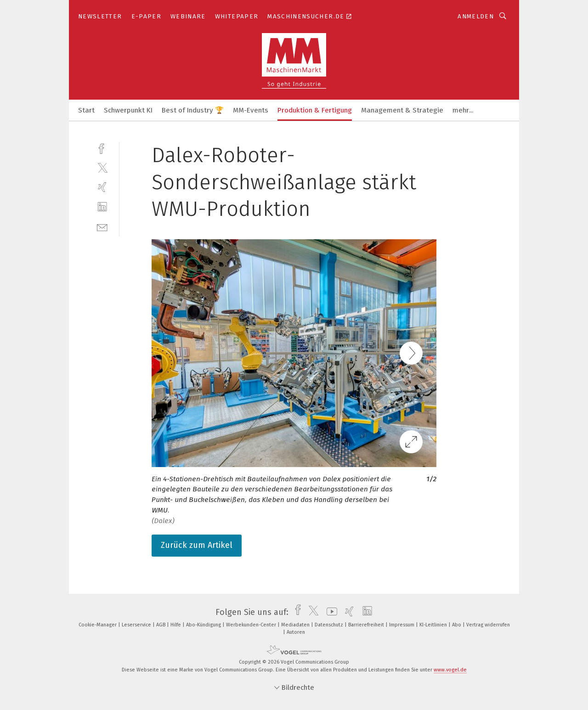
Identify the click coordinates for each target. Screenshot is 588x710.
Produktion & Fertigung (315, 110)
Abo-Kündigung (204, 625)
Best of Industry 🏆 (193, 110)
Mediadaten (296, 625)
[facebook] (102, 148)
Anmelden (476, 16)
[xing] (102, 187)
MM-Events (251, 110)
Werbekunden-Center (252, 625)
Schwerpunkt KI (128, 110)
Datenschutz (330, 625)
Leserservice (137, 625)
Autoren (296, 632)
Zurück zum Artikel (197, 545)
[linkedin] (102, 207)
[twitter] (102, 167)
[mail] (102, 227)
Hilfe (176, 625)
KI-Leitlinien (434, 625)
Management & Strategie (402, 110)
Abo (457, 625)
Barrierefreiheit (367, 625)
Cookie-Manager (98, 625)
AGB (161, 625)
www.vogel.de (450, 670)
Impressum (402, 625)
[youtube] (330, 612)
